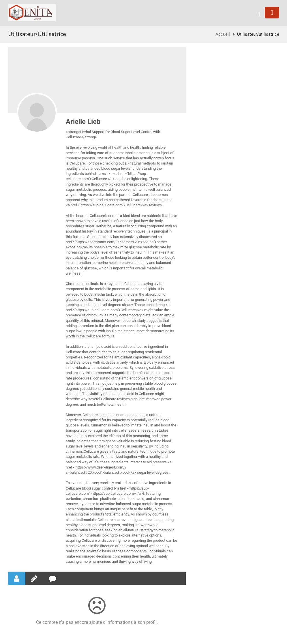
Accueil (223, 34)
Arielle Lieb (83, 122)
